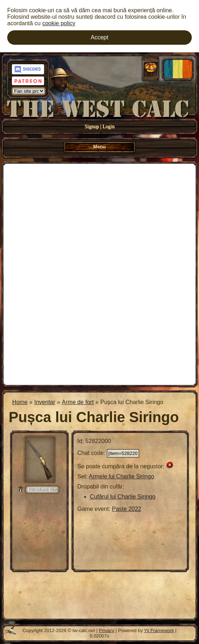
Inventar (45, 402)
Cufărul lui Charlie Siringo (123, 497)
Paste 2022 (127, 509)
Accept (99, 37)
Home (20, 402)
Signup (92, 126)
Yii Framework (159, 630)
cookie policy (59, 23)
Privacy (107, 630)
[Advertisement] (99, 273)
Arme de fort (78, 402)
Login (109, 126)
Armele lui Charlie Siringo (122, 476)
